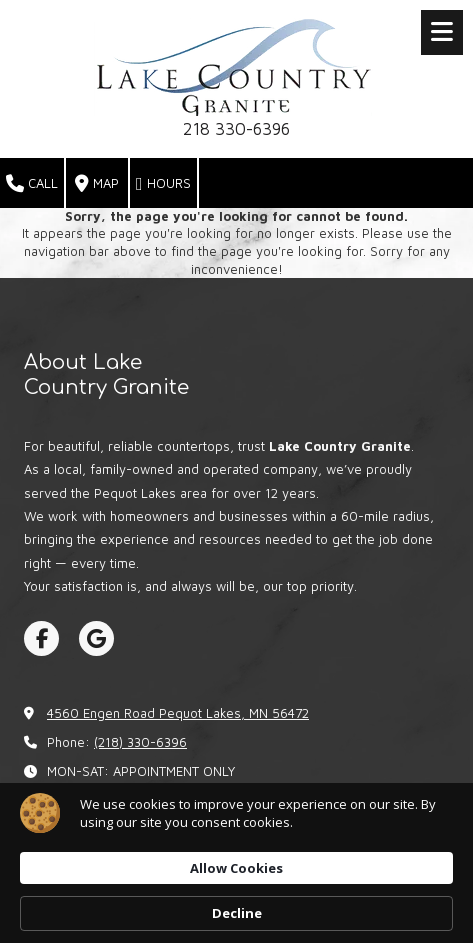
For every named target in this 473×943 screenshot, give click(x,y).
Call (32, 184)
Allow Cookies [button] (236, 868)
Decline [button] (237, 913)
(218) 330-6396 (140, 742)
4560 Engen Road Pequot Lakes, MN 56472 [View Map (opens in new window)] (178, 713)
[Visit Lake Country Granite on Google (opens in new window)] (96, 638)
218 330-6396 (236, 129)
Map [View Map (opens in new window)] (97, 184)
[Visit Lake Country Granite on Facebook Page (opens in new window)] (41, 638)
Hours (163, 184)
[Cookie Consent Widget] (236, 863)
